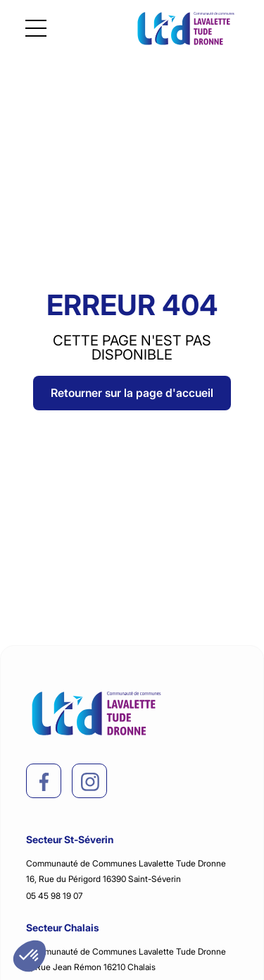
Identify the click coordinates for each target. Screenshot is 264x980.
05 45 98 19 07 (54, 896)
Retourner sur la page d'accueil (132, 393)
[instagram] (90, 782)
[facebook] (44, 782)
